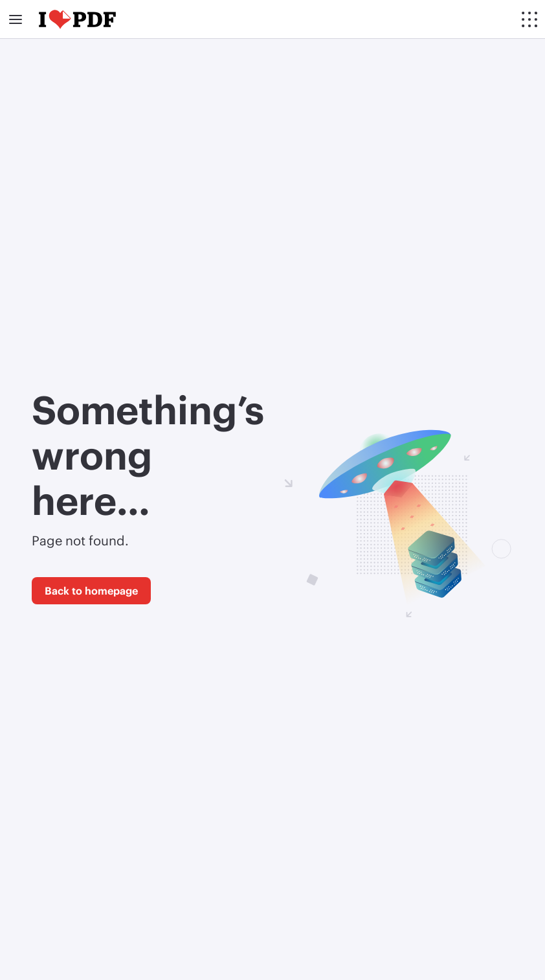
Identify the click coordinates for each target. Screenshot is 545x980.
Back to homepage (91, 590)
